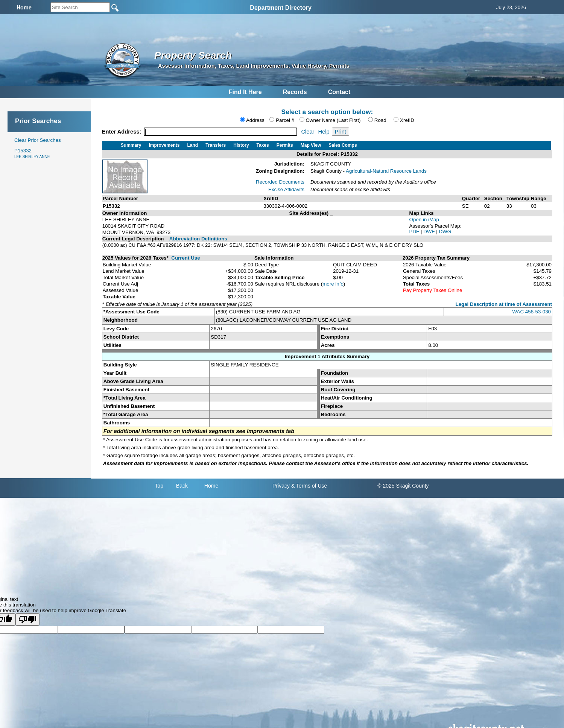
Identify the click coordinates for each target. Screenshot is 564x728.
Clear (308, 132)
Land (193, 145)
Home (211, 486)
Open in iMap (424, 220)
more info (333, 284)
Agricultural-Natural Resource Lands (386, 171)
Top (159, 486)
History (241, 145)
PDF (415, 232)
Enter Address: (122, 132)
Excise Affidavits (286, 189)
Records (295, 92)
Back (182, 486)
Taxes (263, 145)
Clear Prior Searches (38, 140)
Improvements (164, 145)
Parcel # (285, 120)
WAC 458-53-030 (532, 312)
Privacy (281, 486)
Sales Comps (343, 145)
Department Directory (281, 8)
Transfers (216, 145)
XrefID (407, 120)
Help (324, 132)
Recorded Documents (280, 182)
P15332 (32, 153)
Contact (339, 92)
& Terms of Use (309, 486)
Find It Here (245, 92)
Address (255, 120)
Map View (311, 145)
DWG (445, 232)
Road (380, 120)
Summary (131, 145)
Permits (285, 145)
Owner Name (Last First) (333, 120)
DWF (430, 232)
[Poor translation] (27, 619)
